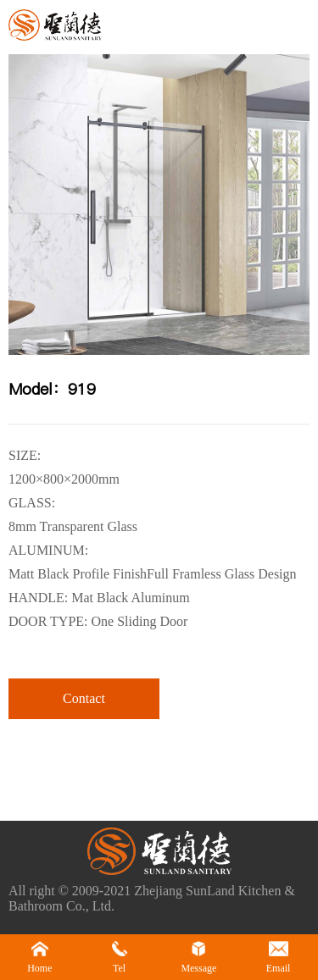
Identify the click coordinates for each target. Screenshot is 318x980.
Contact (84, 698)
